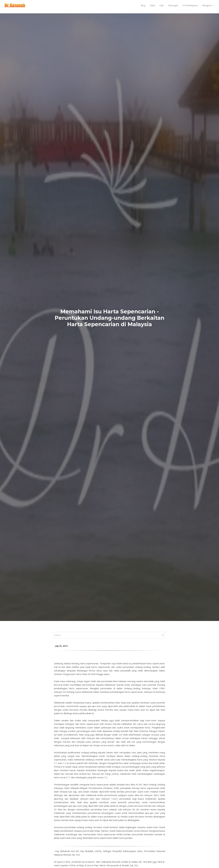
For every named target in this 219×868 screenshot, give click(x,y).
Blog (143, 7)
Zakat (152, 7)
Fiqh (162, 7)
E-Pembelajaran (190, 7)
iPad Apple (173, 7)
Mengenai (207, 7)
